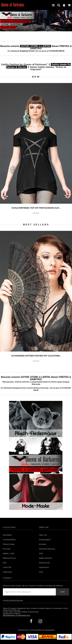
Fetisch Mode (9, 544)
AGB (41, 553)
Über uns (43, 535)
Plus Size (7, 549)
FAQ (41, 572)
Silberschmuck (9, 558)
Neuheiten (7, 535)
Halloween (7, 572)
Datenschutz (44, 563)
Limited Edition (9, 540)
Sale (5, 563)
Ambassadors (45, 540)
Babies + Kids (9, 553)
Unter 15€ (7, 567)
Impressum (44, 567)
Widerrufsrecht (45, 558)
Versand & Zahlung (47, 549)
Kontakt (42, 544)
